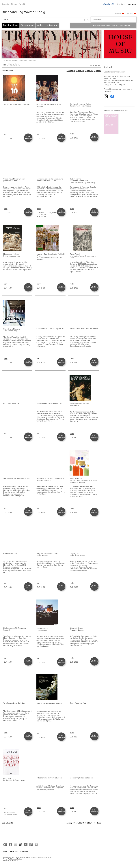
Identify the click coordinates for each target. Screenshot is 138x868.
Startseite (5, 4)
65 (95, 71)
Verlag (40, 25)
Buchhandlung (10, 25)
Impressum (24, 851)
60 (83, 71)
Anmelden (132, 4)
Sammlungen (32, 60)
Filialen (14, 4)
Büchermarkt (27, 25)
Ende (99, 71)
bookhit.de (15, 860)
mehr (6, 134)
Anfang (69, 71)
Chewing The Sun (16, 859)
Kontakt (22, 4)
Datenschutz (13, 851)
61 (86, 71)
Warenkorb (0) (109, 4)
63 (90, 71)
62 (88, 71)
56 (74, 71)
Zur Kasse (121, 4)
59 (81, 71)
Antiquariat (52, 25)
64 (92, 71)
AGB (5, 851)
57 (77, 71)
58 (79, 71)
